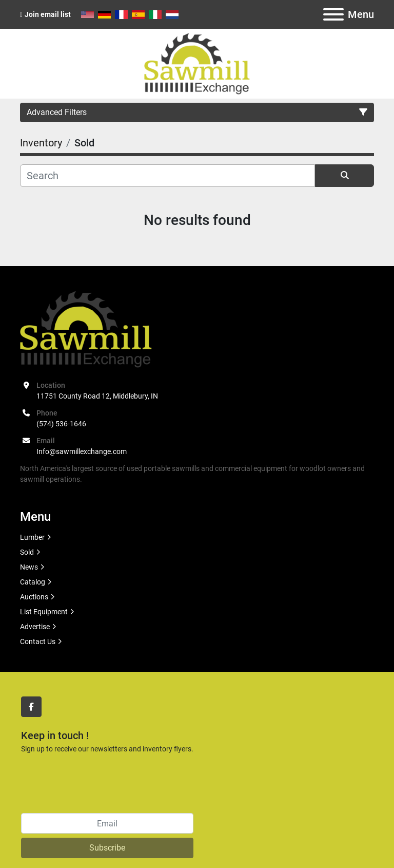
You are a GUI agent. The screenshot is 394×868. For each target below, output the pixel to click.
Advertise (35, 627)
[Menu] (333, 14)
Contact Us (38, 641)
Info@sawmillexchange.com (82, 451)
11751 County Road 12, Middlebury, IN (97, 396)
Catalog (33, 582)
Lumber (32, 537)
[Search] (168, 176)
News (29, 567)
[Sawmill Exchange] (86, 328)
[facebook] (31, 707)
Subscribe (107, 848)
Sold (27, 552)
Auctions (34, 597)
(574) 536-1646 (61, 424)
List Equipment (44, 612)
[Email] (107, 823)
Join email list (48, 14)
